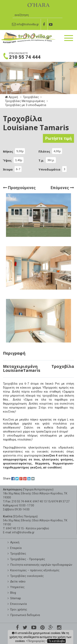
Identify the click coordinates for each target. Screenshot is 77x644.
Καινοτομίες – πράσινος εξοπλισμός (35, 570)
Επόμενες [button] (62, 187)
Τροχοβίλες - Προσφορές (28, 559)
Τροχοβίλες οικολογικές (27, 576)
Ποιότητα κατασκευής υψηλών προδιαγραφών (41, 565)
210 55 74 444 (25, 57)
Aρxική (15, 542)
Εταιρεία (16, 548)
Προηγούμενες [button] (19, 187)
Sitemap (16, 598)
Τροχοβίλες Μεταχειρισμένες (25, 101)
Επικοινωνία (18, 604)
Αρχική (12, 97)
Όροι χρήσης (19, 609)
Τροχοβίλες (31, 97)
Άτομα (8, 169)
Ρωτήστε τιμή (58, 138)
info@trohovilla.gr (23, 532)
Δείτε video (18, 581)
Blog (13, 593)
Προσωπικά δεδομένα (25, 615)
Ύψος (7, 160)
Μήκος (8, 151)
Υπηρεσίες (17, 587)
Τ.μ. (41, 160)
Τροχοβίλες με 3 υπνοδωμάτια (26, 105)
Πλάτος (44, 151)
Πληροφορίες (36, 641)
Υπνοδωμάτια (49, 169)
